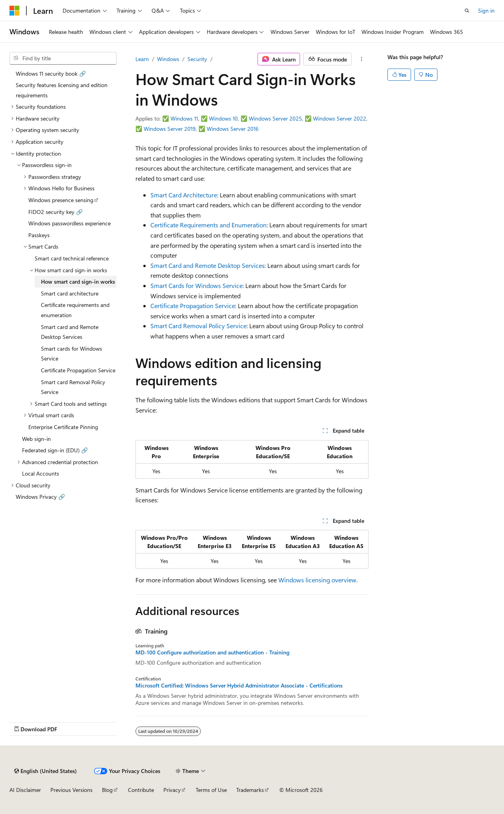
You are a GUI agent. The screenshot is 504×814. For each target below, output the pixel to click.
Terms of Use (211, 790)
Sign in (486, 10)
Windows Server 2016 (233, 129)
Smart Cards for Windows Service (196, 285)
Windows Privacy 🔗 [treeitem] (40, 497)
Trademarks (250, 790)
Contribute (141, 790)
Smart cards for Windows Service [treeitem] (71, 354)
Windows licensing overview (317, 580)
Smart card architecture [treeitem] (70, 293)
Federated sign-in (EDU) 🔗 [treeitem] (55, 450)
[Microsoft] (15, 11)
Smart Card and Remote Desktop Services (208, 265)
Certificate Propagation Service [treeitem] (78, 370)
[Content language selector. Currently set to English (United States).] (45, 771)
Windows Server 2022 (340, 118)
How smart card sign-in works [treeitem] (78, 282)
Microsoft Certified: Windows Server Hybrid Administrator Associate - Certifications (239, 686)
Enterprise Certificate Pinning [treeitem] (63, 427)
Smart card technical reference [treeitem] (72, 258)
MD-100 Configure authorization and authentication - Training (212, 652)
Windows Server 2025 (275, 118)
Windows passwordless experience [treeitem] (69, 223)
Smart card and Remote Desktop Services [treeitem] (70, 332)
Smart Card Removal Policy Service (198, 326)
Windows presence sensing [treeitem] (61, 200)
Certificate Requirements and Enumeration (208, 225)
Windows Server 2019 (170, 129)
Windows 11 (184, 118)
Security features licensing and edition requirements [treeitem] (62, 90)
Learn (142, 59)
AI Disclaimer (25, 790)
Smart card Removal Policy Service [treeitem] (73, 387)
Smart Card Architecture (184, 195)
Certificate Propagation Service (193, 306)
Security (197, 59)
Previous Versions (71, 790)
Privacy (172, 790)
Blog (107, 790)
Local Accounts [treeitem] (41, 473)
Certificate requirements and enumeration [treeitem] (75, 310)
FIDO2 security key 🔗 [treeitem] (56, 212)
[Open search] (467, 11)
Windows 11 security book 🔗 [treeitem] (51, 73)
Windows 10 (223, 118)
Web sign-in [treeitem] (36, 439)
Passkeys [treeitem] (39, 235)
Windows (168, 59)
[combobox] (63, 58)
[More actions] (362, 59)
